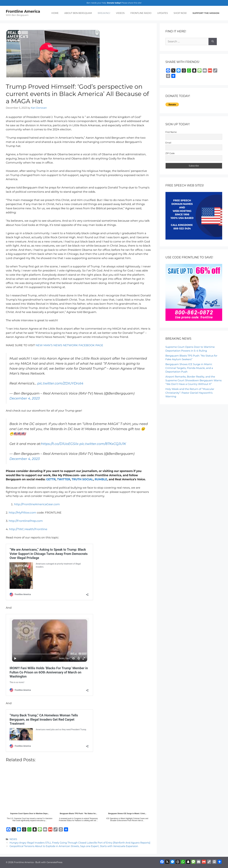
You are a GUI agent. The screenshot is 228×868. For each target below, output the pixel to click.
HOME (55, 13)
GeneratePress (54, 862)
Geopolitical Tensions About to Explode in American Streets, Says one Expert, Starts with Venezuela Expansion (74, 846)
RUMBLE (101, 479)
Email (168, 143)
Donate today (114, 3)
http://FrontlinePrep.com (26, 521)
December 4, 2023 (25, 398)
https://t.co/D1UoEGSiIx (60, 444)
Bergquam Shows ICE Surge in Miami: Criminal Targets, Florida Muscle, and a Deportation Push (189, 368)
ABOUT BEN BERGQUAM (78, 13)
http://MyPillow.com (22, 513)
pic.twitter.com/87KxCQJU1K (103, 444)
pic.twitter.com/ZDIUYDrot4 (60, 383)
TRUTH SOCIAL (82, 479)
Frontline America (23, 11)
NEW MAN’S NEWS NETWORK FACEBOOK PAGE (69, 345)
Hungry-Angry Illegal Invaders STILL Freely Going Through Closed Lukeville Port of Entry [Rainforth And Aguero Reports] (80, 843)
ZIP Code (170, 153)
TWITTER (64, 479)
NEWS (13, 839)
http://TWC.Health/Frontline (28, 529)
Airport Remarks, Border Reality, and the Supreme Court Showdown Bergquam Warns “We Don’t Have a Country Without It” (194, 380)
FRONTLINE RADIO (141, 13)
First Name (171, 132)
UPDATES (162, 13)
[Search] (213, 42)
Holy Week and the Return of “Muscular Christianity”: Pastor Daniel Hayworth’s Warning (190, 393)
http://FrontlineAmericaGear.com (37, 504)
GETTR (51, 479)
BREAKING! (104, 13)
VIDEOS (120, 13)
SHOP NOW (180, 13)
